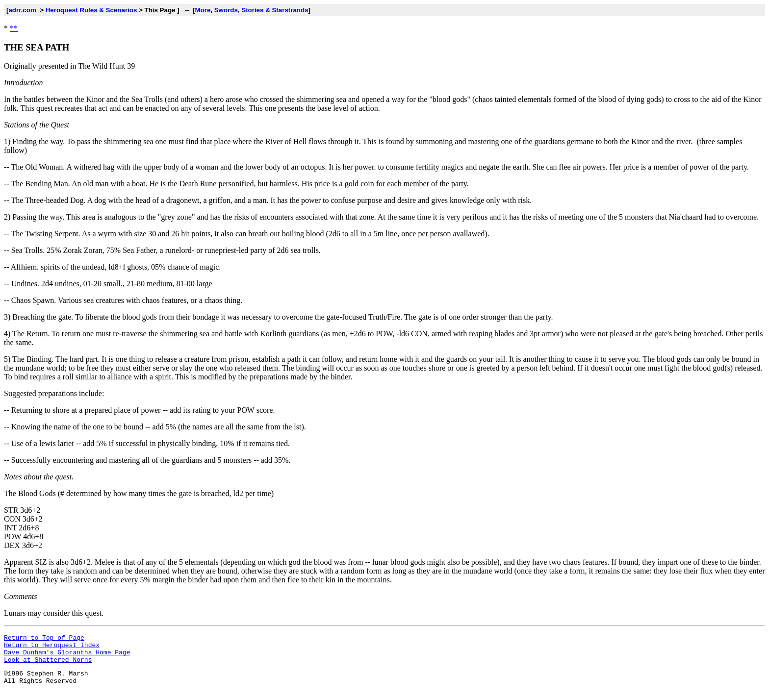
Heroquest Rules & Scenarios (91, 10)
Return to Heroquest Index (52, 648)
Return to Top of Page (44, 639)
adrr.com (22, 10)
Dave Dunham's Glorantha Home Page (67, 656)
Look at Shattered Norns (48, 665)
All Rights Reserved (40, 689)
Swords (226, 10)
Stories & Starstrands (275, 10)
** (14, 28)
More (203, 10)
